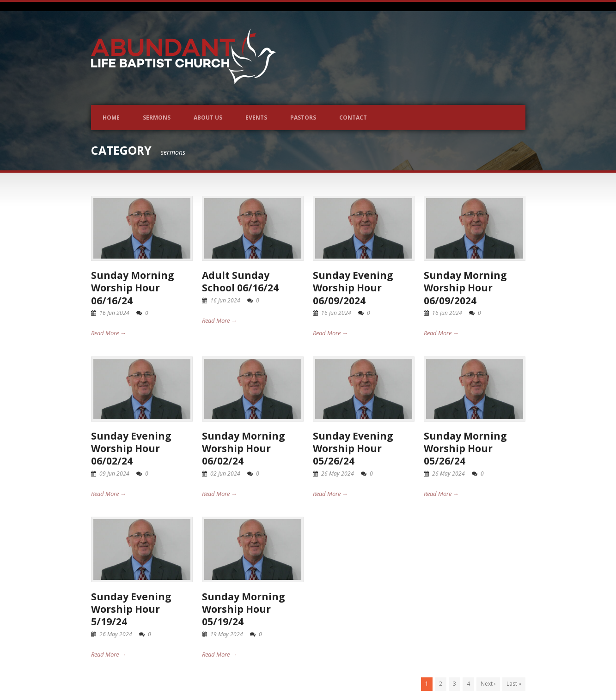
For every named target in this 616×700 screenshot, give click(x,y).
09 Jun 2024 (114, 474)
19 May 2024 (227, 634)
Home (111, 118)
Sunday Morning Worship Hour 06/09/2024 (465, 288)
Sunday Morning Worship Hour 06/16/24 (133, 288)
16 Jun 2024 (114, 313)
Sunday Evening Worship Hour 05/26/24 (353, 449)
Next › (488, 684)
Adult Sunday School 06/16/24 (240, 281)
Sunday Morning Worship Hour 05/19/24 (244, 609)
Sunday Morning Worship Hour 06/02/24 (244, 449)
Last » (514, 684)
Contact (353, 118)
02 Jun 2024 (225, 474)
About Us (208, 118)
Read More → (109, 333)
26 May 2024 (338, 474)
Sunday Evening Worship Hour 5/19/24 (131, 609)
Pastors (303, 118)
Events (256, 118)
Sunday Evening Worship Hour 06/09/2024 (353, 288)
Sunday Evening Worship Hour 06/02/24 (131, 449)
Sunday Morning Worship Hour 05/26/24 (465, 449)
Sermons (157, 118)
